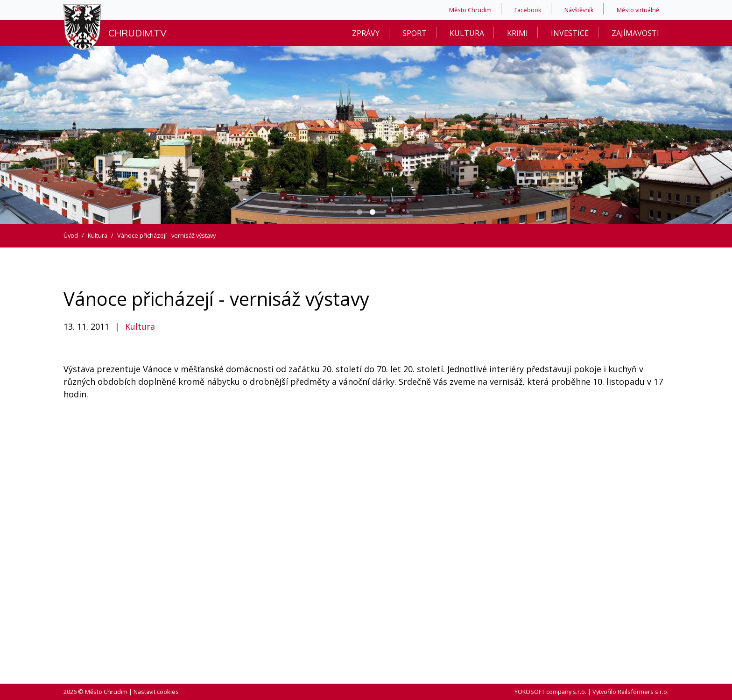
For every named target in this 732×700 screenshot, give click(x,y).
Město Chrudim (470, 10)
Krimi (517, 33)
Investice (570, 33)
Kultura (467, 33)
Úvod (71, 235)
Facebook (528, 10)
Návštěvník (579, 10)
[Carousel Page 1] (359, 212)
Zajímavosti (635, 33)
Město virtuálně (638, 10)
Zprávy (366, 33)
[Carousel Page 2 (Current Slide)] (373, 212)
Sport (415, 33)
